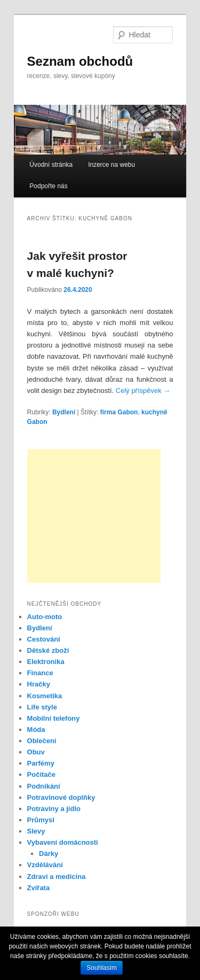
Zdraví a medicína (57, 877)
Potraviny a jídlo (54, 809)
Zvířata (39, 888)
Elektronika (46, 662)
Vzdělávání (45, 865)
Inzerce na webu (111, 165)
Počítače (41, 774)
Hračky (39, 684)
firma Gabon (119, 412)
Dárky (49, 854)
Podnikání (44, 786)
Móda (36, 730)
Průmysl (41, 820)
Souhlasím (102, 968)
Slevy (36, 831)
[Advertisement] (94, 516)
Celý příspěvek (143, 391)
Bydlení (64, 412)
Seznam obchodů (80, 61)
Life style (42, 707)
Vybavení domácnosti (63, 842)
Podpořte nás (48, 186)
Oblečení (42, 741)
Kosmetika (45, 696)
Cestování (44, 639)
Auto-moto (45, 617)
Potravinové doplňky (61, 797)
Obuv (36, 752)
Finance (40, 673)
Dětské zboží (48, 650)
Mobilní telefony (54, 718)
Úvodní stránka (51, 165)
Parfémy (41, 763)
